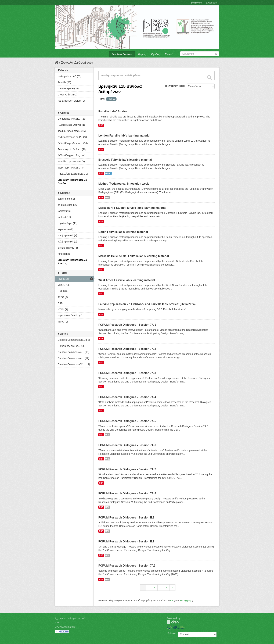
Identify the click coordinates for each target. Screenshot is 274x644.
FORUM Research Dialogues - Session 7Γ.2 (127, 566)
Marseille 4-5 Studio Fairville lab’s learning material (132, 208)
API (172, 600)
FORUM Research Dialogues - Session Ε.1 (126, 541)
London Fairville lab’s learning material (124, 136)
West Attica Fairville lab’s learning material (127, 280)
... (161, 588)
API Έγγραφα (186, 600)
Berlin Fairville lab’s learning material (123, 232)
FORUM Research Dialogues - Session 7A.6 (127, 445)
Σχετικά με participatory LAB (70, 618)
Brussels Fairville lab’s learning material (125, 160)
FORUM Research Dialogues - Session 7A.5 (127, 421)
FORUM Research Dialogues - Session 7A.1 (127, 325)
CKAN (173, 622)
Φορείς (142, 54)
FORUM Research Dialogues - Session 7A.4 (127, 397)
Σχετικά (169, 54)
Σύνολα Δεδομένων (122, 54)
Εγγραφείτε (212, 3)
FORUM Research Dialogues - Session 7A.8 (127, 493)
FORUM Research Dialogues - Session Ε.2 (126, 518)
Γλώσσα (172, 634)
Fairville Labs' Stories (113, 111)
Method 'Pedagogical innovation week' (124, 184)
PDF (101, 125)
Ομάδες (155, 54)
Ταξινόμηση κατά (174, 86)
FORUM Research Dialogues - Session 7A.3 (127, 373)
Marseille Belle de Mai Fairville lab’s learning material (134, 256)
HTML (108, 173)
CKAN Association (65, 627)
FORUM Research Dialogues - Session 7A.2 (127, 349)
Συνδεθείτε (197, 3)
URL (107, 197)
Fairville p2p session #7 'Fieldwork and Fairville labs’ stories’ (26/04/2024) (147, 304)
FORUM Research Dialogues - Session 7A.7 (127, 469)
